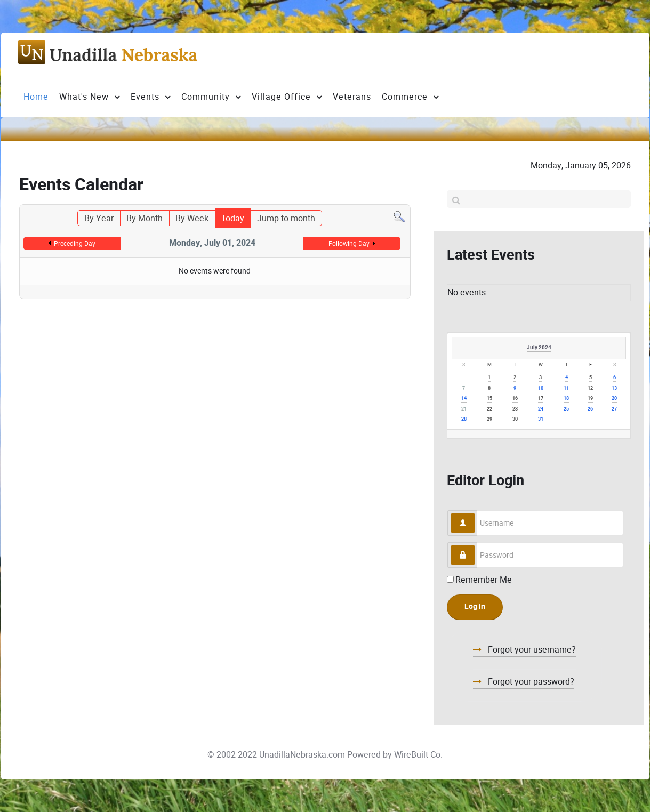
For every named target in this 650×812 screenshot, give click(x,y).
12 (590, 388)
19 (590, 399)
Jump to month (286, 218)
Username (475, 514)
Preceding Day (75, 243)
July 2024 (539, 348)
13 (614, 388)
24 (541, 409)
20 (614, 399)
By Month (145, 218)
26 (590, 409)
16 (515, 399)
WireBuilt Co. (418, 755)
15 (489, 399)
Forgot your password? (530, 682)
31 (541, 419)
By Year (99, 218)
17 (541, 399)
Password (475, 546)
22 (489, 409)
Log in (475, 606)
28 (464, 419)
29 (489, 419)
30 (515, 419)
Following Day (349, 243)
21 (464, 409)
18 (566, 399)
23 (515, 409)
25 (566, 409)
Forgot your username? (531, 650)
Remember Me (484, 580)
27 (614, 409)
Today (233, 218)
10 (541, 388)
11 (566, 388)
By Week (192, 218)
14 (464, 399)
